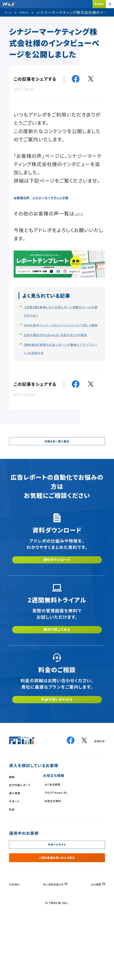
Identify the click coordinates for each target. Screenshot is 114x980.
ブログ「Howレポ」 (76, 840)
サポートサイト (57, 897)
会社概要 (93, 945)
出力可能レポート (27, 831)
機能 (14, 821)
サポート (18, 849)
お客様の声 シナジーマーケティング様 (58, 197)
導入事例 (18, 840)
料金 (14, 858)
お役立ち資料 (71, 849)
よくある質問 (71, 830)
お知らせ (96, 785)
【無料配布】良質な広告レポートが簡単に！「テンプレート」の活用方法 (61, 368)
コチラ (81, 213)
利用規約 (18, 945)
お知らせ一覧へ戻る (57, 469)
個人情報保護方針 (53, 945)
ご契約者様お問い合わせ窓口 (57, 916)
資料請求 (99, 4)
